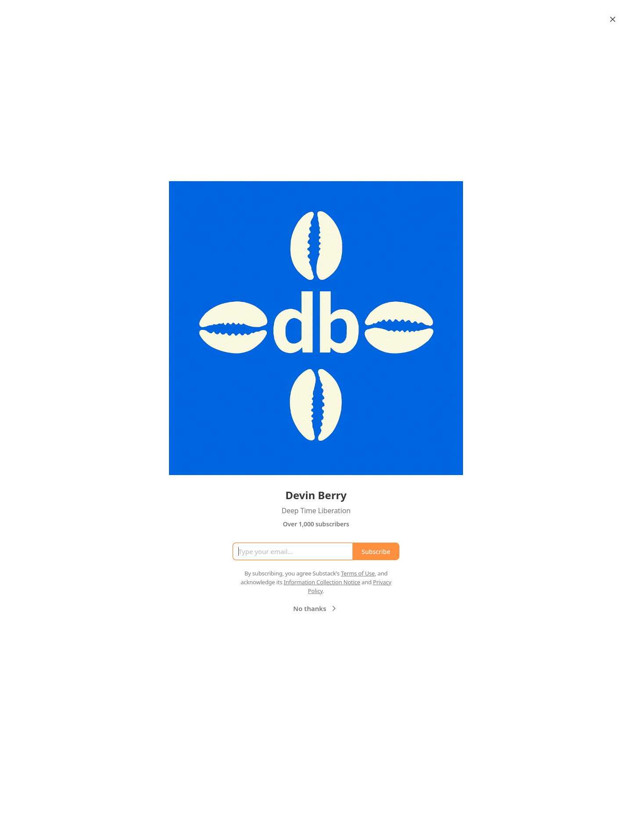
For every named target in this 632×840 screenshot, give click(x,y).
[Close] (613, 19)
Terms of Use (358, 573)
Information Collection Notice (322, 582)
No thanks (316, 608)
